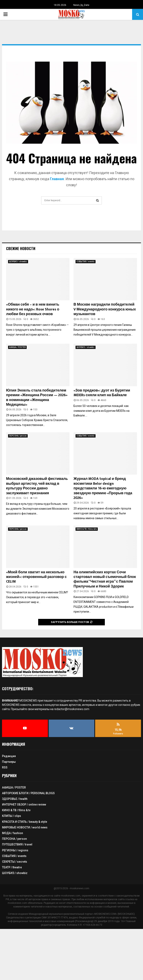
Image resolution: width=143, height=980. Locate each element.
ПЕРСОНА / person (18, 436)
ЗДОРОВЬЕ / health (15, 799)
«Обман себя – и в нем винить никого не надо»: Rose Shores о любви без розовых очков (33, 309)
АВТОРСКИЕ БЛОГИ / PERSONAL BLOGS (28, 793)
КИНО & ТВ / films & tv (87, 529)
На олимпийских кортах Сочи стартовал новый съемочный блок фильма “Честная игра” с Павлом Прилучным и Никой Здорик (105, 579)
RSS (5, 767)
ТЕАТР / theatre (12, 867)
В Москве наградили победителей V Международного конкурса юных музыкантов (105, 309)
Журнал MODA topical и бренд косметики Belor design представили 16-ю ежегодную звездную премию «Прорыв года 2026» (103, 488)
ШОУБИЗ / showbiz (18, 262)
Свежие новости (21, 248)
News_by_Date (81, 5)
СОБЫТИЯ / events (86, 262)
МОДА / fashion (13, 833)
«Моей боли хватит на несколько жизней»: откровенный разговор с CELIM (36, 577)
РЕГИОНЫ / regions (15, 850)
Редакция (9, 756)
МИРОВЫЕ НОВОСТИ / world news (25, 827)
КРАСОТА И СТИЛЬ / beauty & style (25, 822)
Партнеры (9, 762)
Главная (56, 179)
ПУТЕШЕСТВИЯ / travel (17, 844)
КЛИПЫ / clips (12, 816)
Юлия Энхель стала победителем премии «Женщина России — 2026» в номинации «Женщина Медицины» (37, 398)
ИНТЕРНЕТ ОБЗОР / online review (24, 805)
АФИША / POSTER (17, 347)
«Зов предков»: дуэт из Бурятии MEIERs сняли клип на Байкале (102, 393)
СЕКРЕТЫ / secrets (15, 862)
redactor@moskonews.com (72, 709)
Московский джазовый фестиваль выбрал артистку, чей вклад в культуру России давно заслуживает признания (37, 486)
